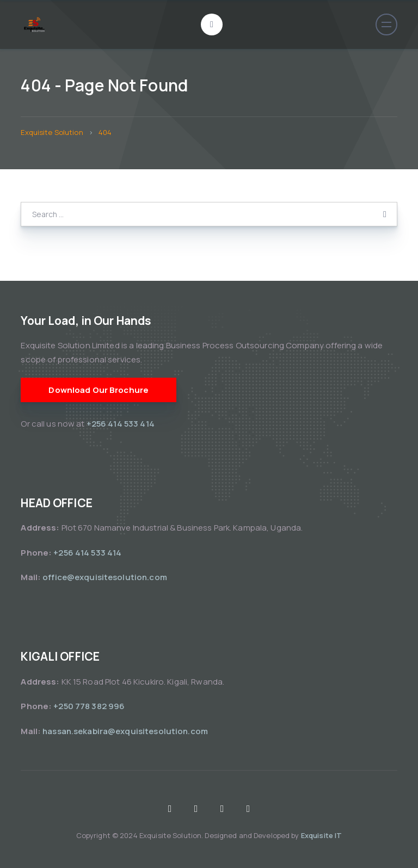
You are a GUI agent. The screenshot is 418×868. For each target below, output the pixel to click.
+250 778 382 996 (89, 706)
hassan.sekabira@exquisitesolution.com (125, 731)
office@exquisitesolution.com (105, 577)
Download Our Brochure (99, 390)
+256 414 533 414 (121, 424)
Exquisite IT (322, 835)
